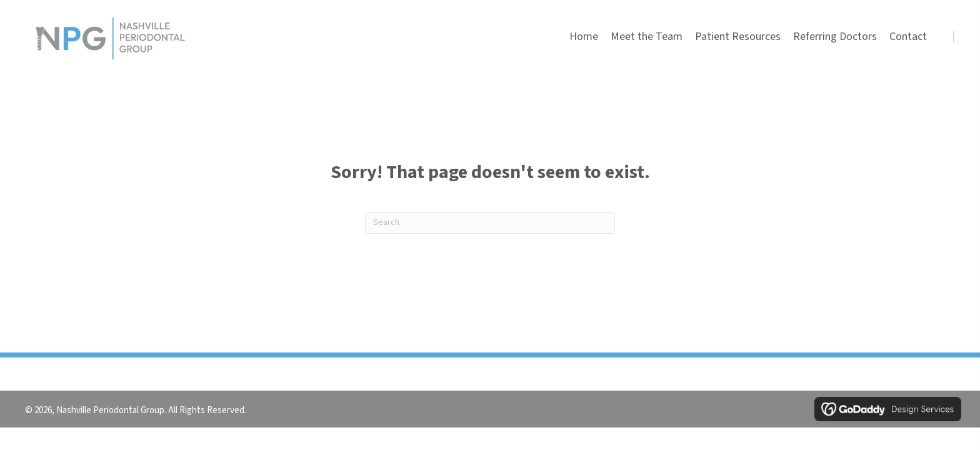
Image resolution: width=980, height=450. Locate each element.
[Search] (490, 223)
